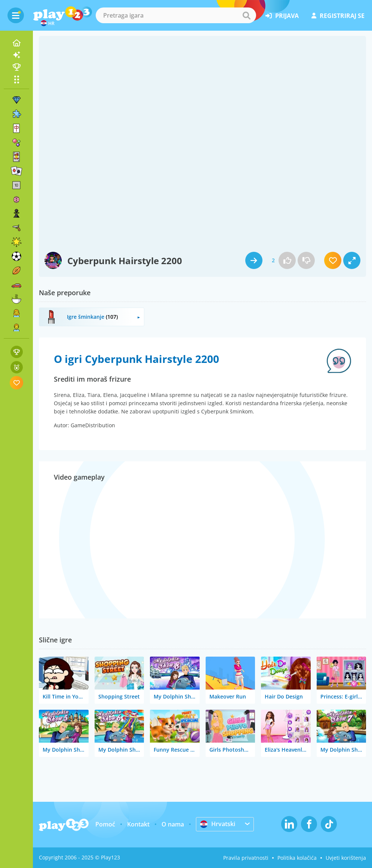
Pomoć (105, 824)
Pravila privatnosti (246, 858)
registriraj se (338, 16)
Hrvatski (218, 824)
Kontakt (138, 824)
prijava (282, 16)
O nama (173, 824)
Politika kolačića (297, 858)
